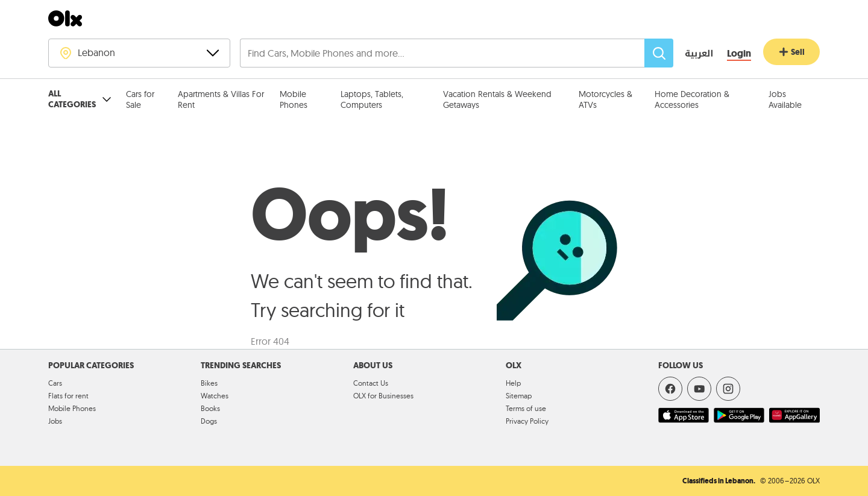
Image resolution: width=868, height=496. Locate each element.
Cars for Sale (140, 99)
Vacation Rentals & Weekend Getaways (497, 99)
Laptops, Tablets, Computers (372, 99)
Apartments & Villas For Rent (221, 99)
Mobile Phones (294, 99)
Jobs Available (785, 99)
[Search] (659, 53)
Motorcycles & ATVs (605, 99)
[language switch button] (690, 54)
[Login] (739, 54)
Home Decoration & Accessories (692, 99)
